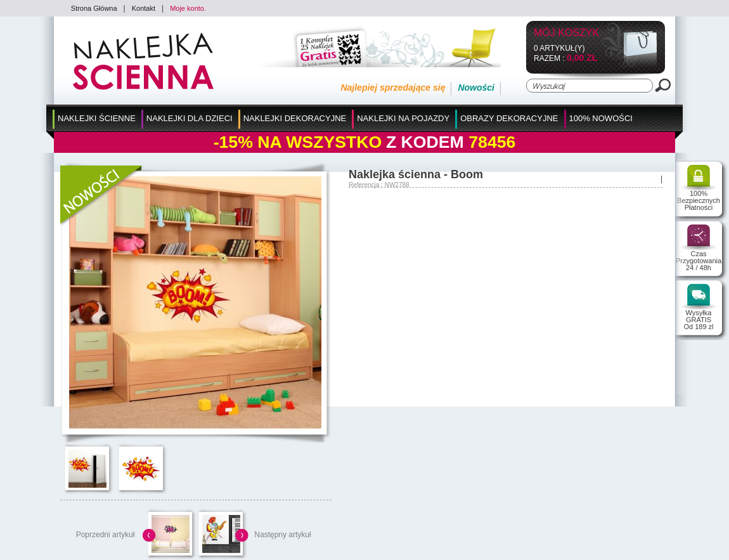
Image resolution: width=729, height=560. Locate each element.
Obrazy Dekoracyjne (509, 118)
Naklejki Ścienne (97, 118)
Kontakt (144, 8)
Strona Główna (94, 8)
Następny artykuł (282, 535)
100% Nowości (601, 118)
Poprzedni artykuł (106, 535)
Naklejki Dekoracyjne (295, 118)
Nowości (476, 88)
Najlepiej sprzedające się (393, 88)
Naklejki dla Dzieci (190, 118)
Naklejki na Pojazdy (403, 118)
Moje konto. (188, 8)
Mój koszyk (566, 33)
